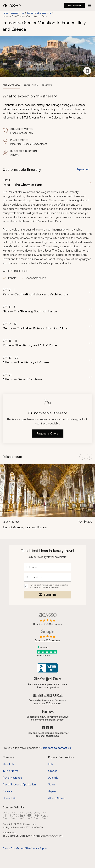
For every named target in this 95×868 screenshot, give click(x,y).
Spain (52, 784)
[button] (47, 231)
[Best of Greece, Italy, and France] (47, 527)
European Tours (17, 13)
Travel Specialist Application (19, 784)
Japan (52, 791)
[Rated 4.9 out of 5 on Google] (47, 636)
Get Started (75, 5)
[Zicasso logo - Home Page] (12, 6)
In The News (10, 771)
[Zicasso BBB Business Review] (47, 668)
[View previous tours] (82, 457)
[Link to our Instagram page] (14, 815)
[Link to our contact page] (45, 815)
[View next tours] (89, 457)
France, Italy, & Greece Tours (39, 13)
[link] (47, 499)
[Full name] (48, 567)
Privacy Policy (10, 848)
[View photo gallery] (87, 71)
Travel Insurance (12, 778)
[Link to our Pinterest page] (37, 815)
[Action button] (89, 6)
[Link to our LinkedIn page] (21, 815)
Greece (53, 771)
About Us (8, 764)
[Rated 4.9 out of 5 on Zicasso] (47, 620)
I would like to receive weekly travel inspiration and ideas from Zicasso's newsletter (49, 586)
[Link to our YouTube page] (29, 815)
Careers (7, 791)
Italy (51, 764)
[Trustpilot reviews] (48, 651)
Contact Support (39, 848)
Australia (53, 778)
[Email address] (48, 577)
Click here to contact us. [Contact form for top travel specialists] (56, 748)
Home (5, 13)
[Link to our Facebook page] (6, 815)
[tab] (11, 85)
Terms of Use (23, 848)
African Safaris (57, 798)
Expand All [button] (83, 169)
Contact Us (9, 798)
